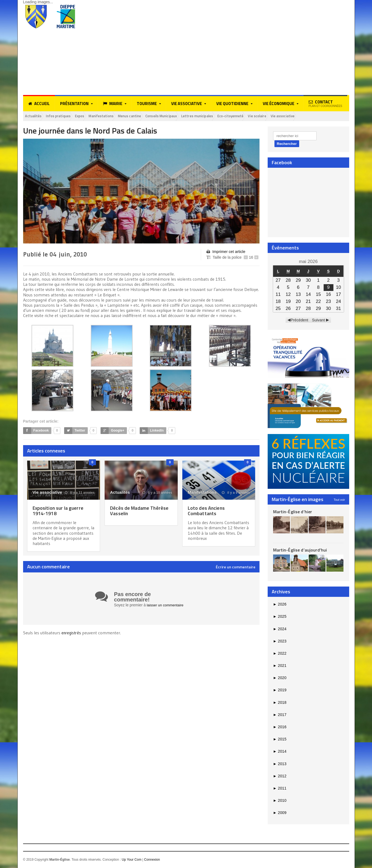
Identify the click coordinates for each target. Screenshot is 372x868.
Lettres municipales (224, 116)
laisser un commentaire (166, 606)
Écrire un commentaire (236, 568)
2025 (280, 617)
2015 (280, 740)
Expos (89, 116)
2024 (280, 629)
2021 (280, 666)
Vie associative (323, 116)
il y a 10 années (158, 493)
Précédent (299, 321)
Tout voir (339, 500)
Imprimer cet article (226, 252)
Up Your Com (131, 860)
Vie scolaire (293, 116)
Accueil (39, 104)
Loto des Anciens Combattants (207, 511)
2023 (280, 642)
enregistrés (72, 633)
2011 (280, 789)
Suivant (318, 321)
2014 (280, 752)
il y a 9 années (236, 493)
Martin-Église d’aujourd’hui (300, 550)
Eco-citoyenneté (262, 116)
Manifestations (114, 116)
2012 (280, 777)
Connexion (151, 860)
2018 (280, 703)
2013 (280, 764)
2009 (280, 813)
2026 (280, 605)
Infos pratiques (64, 116)
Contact (326, 103)
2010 (280, 801)
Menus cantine (146, 116)
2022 (280, 654)
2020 (280, 679)
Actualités (35, 116)
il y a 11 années (80, 493)
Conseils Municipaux (183, 116)
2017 (280, 715)
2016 (280, 727)
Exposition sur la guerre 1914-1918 (60, 511)
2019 (280, 691)
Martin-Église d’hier (292, 512)
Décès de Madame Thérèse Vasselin (132, 511)
